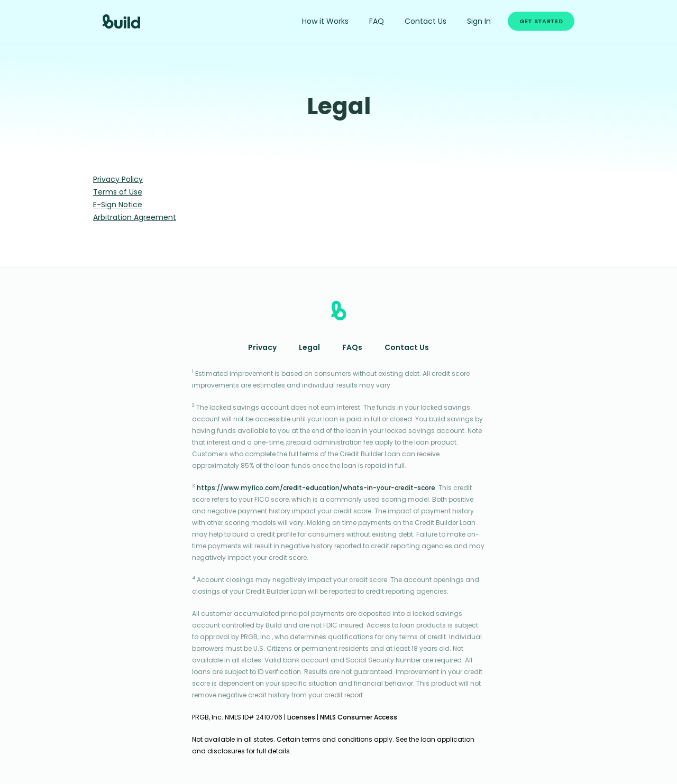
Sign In (479, 22)
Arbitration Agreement (135, 218)
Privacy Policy (118, 180)
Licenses (301, 718)
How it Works (325, 22)
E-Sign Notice (118, 205)
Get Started (541, 22)
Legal (309, 348)
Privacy (262, 348)
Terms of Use (118, 193)
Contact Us (426, 22)
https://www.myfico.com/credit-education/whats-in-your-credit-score (316, 488)
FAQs (352, 348)
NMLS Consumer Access (359, 718)
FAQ (377, 22)
